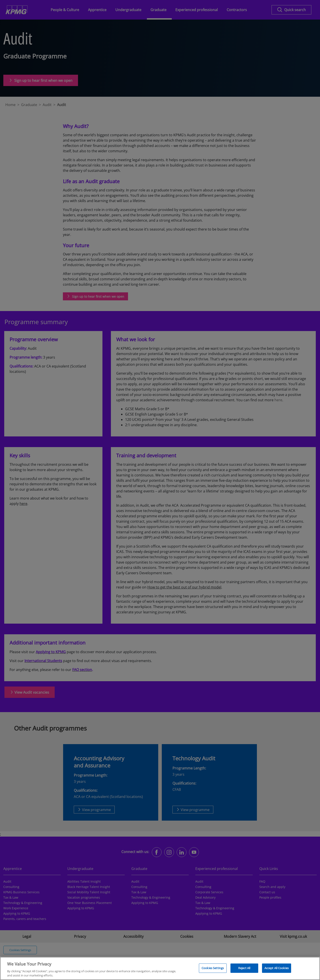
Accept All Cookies (277, 970)
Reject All (244, 970)
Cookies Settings (213, 970)
